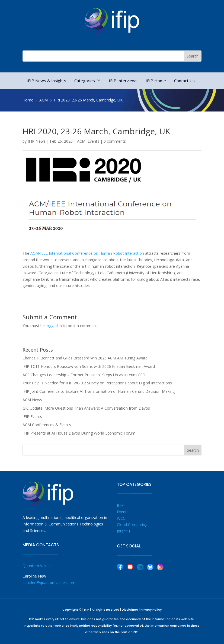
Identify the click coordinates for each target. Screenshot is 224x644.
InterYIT (124, 531)
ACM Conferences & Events (47, 425)
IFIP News (37, 141)
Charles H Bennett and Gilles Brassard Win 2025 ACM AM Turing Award (85, 358)
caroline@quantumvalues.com (49, 583)
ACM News (32, 400)
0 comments (115, 141)
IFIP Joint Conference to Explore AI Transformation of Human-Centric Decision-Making (99, 391)
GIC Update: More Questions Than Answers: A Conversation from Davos (86, 408)
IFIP (120, 505)
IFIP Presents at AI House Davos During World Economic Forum (79, 433)
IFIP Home (156, 81)
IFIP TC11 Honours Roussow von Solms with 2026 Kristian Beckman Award (89, 366)
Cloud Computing (132, 525)
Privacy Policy (151, 610)
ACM (81, 141)
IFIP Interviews (123, 81)
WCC (121, 518)
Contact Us (184, 81)
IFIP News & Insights (46, 81)
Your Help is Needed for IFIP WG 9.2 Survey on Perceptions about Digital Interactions (97, 383)
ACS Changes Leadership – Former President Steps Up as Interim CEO (84, 375)
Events (93, 141)
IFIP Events (32, 417)
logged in (54, 326)
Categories (87, 81)
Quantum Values (37, 566)
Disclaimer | (131, 610)
